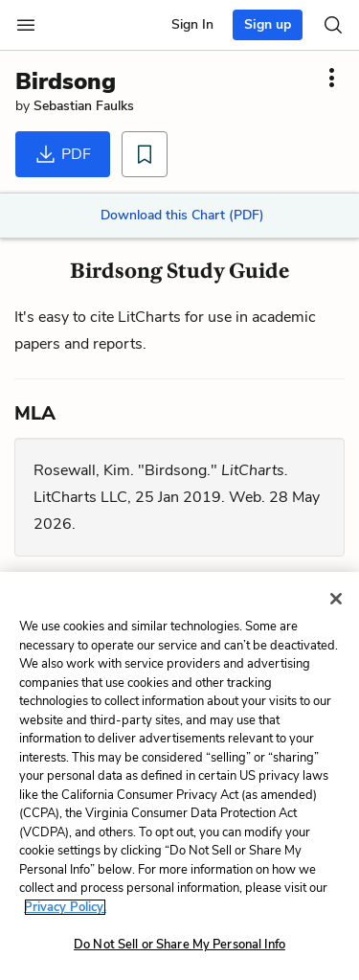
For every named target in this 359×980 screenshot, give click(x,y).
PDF (63, 154)
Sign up (268, 24)
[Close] (336, 599)
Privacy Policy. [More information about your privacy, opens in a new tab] (65, 907)
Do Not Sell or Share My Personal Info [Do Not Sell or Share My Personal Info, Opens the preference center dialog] (179, 945)
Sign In (192, 24)
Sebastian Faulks (84, 106)
